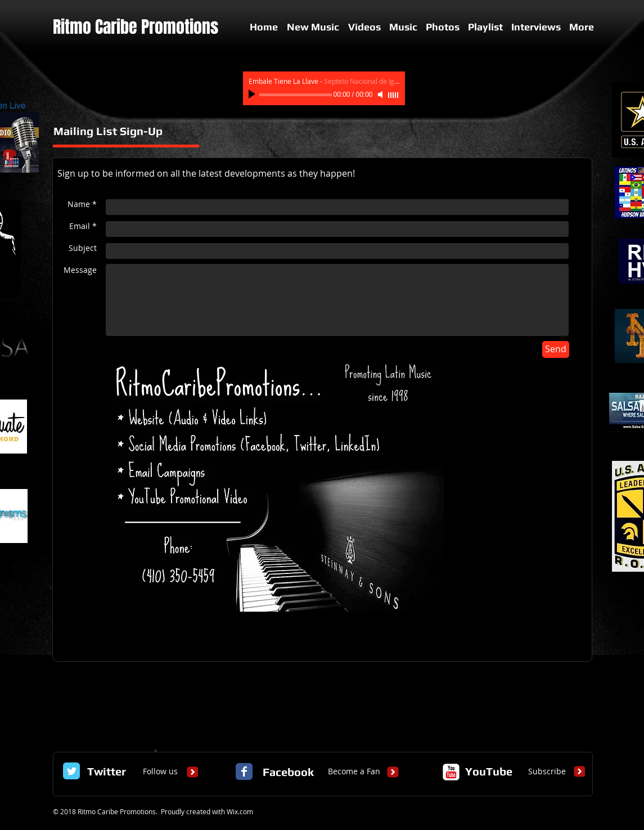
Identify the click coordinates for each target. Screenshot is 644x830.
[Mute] (381, 95)
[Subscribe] (547, 771)
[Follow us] (160, 771)
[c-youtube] (451, 772)
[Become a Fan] (354, 771)
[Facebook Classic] (244, 771)
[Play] (253, 95)
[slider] (394, 95)
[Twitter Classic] (71, 771)
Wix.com (240, 811)
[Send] (556, 349)
